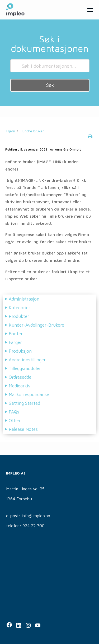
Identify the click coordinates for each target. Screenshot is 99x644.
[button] (90, 10)
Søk (50, 85)
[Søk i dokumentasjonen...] (50, 66)
